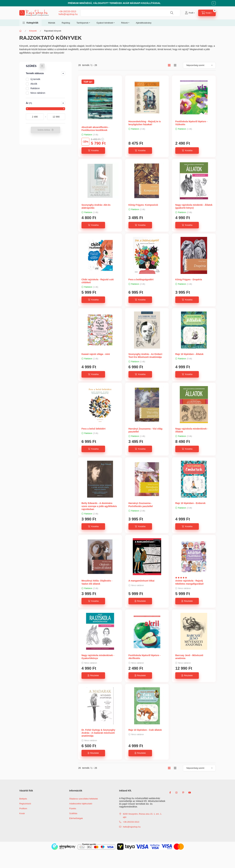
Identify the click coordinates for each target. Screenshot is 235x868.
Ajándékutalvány (144, 23)
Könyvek (33, 31)
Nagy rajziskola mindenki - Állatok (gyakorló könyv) (194, 206)
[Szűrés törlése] (42, 66)
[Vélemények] (182, 578)
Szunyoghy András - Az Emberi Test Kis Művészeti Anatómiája (145, 356)
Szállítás (73, 813)
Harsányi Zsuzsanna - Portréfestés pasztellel (141, 505)
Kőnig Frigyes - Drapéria (189, 279)
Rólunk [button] (124, 23)
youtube (190, 793)
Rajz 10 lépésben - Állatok (189, 354)
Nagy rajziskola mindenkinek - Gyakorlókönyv (98, 657)
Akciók (34, 84)
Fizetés (73, 808)
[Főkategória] (20, 31)
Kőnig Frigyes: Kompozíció (143, 205)
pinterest (183, 793)
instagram (177, 793)
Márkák (52, 23)
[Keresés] (172, 13)
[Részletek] (140, 601)
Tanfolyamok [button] (83, 23)
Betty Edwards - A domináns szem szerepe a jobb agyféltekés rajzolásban (99, 506)
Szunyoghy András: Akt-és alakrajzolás (96, 206)
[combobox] (130, 13)
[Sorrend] (199, 65)
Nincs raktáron (38, 93)
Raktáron (35, 88)
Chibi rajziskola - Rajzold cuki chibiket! (98, 281)
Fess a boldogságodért (141, 279)
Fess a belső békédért (93, 429)
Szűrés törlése (44, 130)
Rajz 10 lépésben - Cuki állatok (145, 730)
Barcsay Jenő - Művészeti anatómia (189, 657)
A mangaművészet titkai (141, 581)
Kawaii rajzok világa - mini (96, 354)
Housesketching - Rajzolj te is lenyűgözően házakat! (145, 123)
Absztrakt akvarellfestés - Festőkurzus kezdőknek (95, 129)
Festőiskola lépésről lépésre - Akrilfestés (145, 657)
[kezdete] (35, 117)
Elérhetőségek (76, 818)
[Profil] (190, 13)
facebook (170, 793)
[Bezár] (214, 3)
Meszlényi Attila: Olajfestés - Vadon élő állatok (97, 582)
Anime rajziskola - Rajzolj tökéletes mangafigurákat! (190, 582)
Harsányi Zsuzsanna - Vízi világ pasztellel (145, 430)
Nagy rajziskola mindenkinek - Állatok (192, 430)
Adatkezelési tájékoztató (81, 804)
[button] (30, 23)
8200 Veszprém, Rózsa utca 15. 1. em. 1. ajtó (142, 816)
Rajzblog (66, 23)
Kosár (22, 813)
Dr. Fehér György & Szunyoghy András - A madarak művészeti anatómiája (98, 733)
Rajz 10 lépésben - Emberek (190, 503)
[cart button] (207, 13)
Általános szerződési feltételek (84, 799)
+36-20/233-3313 (67, 11)
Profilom (23, 808)
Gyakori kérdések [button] (105, 23)
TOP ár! (88, 82)
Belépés (23, 799)
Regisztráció (25, 804)
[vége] (56, 117)
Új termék (35, 79)
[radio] (175, 65)
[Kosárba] (93, 151)
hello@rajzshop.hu (68, 14)
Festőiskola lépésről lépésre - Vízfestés (191, 123)
